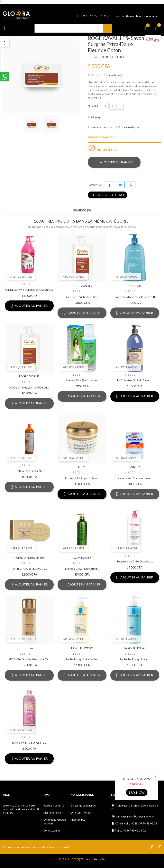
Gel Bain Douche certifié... (82, 297)
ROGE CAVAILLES (82, 286)
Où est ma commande (83, 806)
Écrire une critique (128, 127)
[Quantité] (105, 106)
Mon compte (78, 820)
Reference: (94, 57)
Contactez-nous (53, 831)
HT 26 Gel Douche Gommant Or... (29, 659)
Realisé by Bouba (96, 859)
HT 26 (82, 467)
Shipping (95, 117)
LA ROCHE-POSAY (82, 648)
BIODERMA (135, 286)
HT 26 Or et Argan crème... (82, 478)
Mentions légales (53, 813)
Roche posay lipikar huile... (82, 659)
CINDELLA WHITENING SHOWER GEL (29, 290)
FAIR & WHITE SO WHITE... (29, 743)
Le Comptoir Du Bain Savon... (135, 380)
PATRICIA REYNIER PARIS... (29, 569)
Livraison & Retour (81, 813)
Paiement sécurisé (54, 806)
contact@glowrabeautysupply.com (136, 16)
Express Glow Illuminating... (82, 569)
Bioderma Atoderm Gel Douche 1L (135, 297)
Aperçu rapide (21, 277)
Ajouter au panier (114, 162)
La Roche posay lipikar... (135, 659)
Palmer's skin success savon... (135, 478)
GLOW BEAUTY (82, 558)
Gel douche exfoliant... (29, 471)
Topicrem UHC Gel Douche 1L (135, 561)
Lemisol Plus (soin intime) (82, 380)
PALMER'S (135, 467)
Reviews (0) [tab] (82, 210)
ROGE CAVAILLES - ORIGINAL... (29, 387)
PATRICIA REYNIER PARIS (29, 558)
